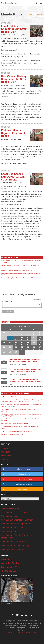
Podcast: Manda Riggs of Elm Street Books (13, 133)
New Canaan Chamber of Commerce (18, 520)
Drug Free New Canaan (12, 549)
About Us (5, 448)
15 (10, 342)
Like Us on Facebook (17, 469)
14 (4, 342)
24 (22, 347)
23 (16, 347)
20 (40, 342)
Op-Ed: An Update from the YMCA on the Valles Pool (16, 270)
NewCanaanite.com (9, 3)
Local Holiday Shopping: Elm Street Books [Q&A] (14, 29)
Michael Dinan (8, 35)
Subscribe (37, 15)
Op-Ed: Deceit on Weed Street (10, 397)
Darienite (5, 559)
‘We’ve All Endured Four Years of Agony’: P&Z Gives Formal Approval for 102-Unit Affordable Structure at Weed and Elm (21, 401)
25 (28, 347)
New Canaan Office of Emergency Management (17, 537)
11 (28, 337)
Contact (5, 460)
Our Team (6, 452)
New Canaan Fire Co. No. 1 (14, 528)
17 (22, 342)
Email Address (21, 302)
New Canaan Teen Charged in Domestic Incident (15, 424)
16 (16, 342)
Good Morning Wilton (11, 567)
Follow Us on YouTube (17, 479)
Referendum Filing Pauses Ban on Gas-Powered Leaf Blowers (19, 278)
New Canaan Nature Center (14, 542)
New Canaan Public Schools (14, 512)
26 (34, 347)
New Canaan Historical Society (15, 545)
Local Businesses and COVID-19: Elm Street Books (13, 177)
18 (28, 342)
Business (5, 23)
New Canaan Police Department (16, 524)
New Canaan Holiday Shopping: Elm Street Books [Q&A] (14, 79)
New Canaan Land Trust (12, 531)
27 (40, 347)
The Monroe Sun (9, 571)
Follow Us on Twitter (17, 474)
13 (40, 337)
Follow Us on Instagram (17, 484)
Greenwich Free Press (11, 563)
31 (4, 333)
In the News (6, 456)
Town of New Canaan (11, 508)
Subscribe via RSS (16, 489)
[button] (37, 3)
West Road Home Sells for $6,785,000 (12, 434)
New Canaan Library (10, 516)
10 (22, 337)
